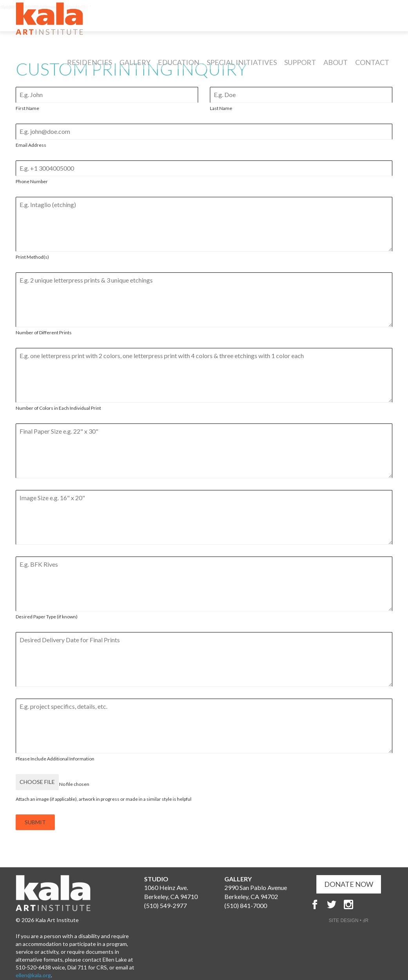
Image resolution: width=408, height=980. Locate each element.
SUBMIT (35, 819)
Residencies (89, 68)
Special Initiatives (242, 68)
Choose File (37, 782)
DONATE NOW (349, 877)
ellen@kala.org (33, 968)
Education (179, 68)
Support (300, 68)
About (336, 68)
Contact (372, 68)
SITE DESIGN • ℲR (348, 913)
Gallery (135, 68)
